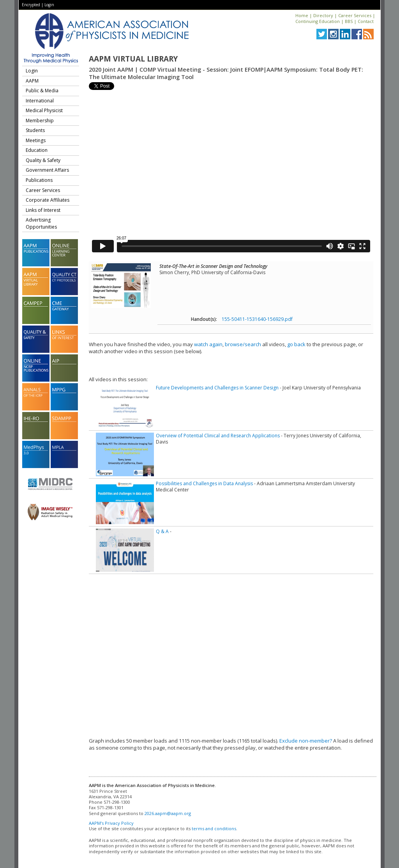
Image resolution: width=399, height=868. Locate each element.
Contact (366, 21)
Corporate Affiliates (48, 200)
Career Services (355, 15)
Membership (40, 121)
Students (35, 130)
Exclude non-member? (306, 741)
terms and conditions (214, 828)
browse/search (243, 344)
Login (49, 5)
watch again (208, 344)
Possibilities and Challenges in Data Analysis (204, 483)
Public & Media (42, 91)
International (40, 101)
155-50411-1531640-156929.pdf (257, 319)
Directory (323, 15)
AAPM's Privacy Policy (111, 823)
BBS (349, 21)
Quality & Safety (43, 160)
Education (37, 150)
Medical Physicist (44, 110)
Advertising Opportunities (41, 223)
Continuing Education (318, 21)
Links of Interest (43, 210)
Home (302, 15)
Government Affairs (47, 170)
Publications (39, 180)
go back (296, 344)
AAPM (32, 81)
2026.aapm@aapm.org (168, 813)
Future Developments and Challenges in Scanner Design (217, 388)
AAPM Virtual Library (133, 59)
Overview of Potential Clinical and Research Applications (218, 436)
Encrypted (31, 5)
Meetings (36, 140)
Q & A (162, 531)
